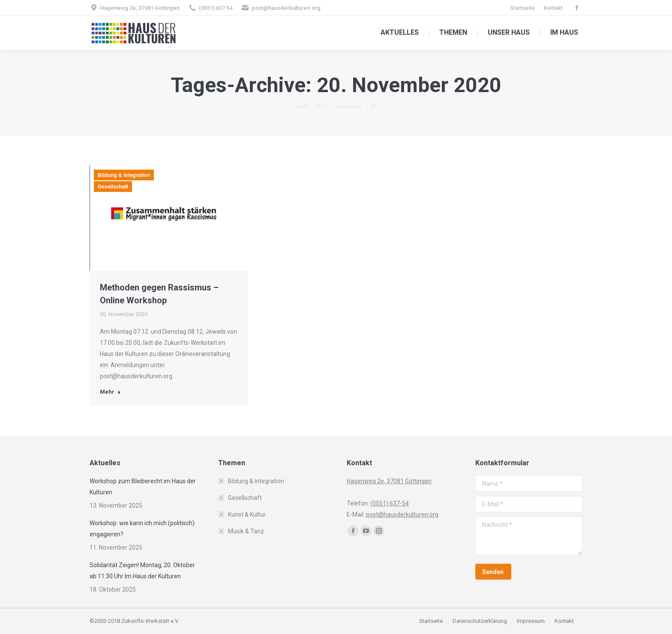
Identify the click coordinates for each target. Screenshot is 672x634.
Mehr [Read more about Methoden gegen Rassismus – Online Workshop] (110, 392)
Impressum (531, 621)
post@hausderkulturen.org (286, 8)
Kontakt (564, 621)
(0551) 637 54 (216, 8)
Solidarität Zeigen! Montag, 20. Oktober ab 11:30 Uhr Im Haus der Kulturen (142, 571)
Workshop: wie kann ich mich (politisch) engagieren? (142, 529)
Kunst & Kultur (247, 514)
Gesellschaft (113, 187)
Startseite (432, 621)
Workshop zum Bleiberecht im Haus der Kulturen (143, 487)
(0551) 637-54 (390, 503)
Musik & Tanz (246, 531)
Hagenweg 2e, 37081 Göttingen (140, 8)
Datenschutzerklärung (480, 621)
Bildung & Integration (124, 175)
